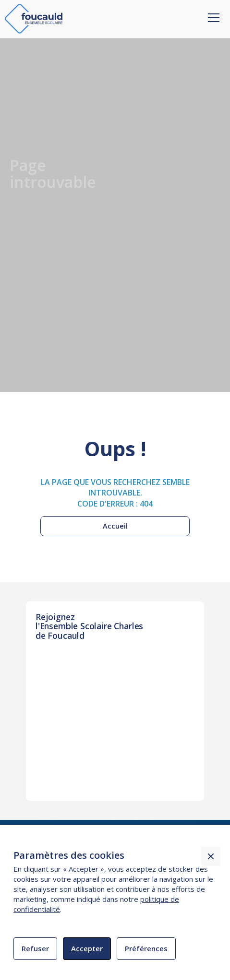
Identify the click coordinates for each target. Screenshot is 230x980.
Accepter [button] (87, 948)
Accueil (115, 526)
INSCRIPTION (65, 679)
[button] (212, 11)
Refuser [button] (35, 948)
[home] (34, 19)
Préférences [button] (146, 948)
